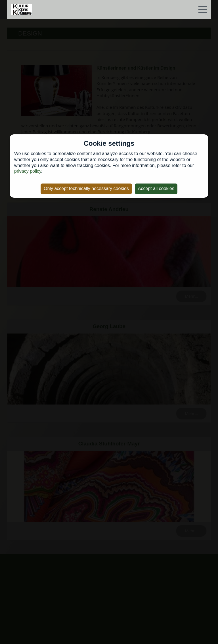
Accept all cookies (156, 188)
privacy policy (28, 171)
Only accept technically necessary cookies (86, 188)
